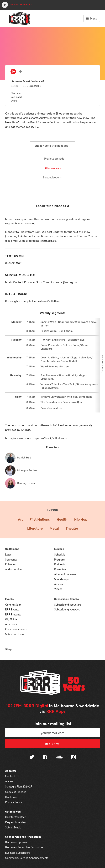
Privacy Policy (14, 802)
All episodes (53, 168)
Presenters (60, 569)
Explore (59, 549)
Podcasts (60, 564)
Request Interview (16, 822)
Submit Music (13, 827)
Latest (9, 554)
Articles (59, 584)
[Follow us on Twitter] (32, 757)
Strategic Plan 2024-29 (19, 786)
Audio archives (14, 569)
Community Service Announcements (27, 858)
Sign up (52, 744)
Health (62, 519)
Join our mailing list (52, 724)
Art (20, 519)
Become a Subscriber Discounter (24, 847)
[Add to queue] (20, 72)
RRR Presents (13, 614)
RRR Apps (56, 711)
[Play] (13, 72)
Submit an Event (15, 634)
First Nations (40, 519)
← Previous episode (53, 159)
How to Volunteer (15, 817)
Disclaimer (11, 797)
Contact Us (12, 776)
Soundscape (62, 579)
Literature (35, 528)
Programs (60, 559)
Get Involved (13, 812)
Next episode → (53, 177)
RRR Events (12, 609)
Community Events (16, 629)
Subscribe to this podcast (53, 146)
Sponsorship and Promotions (23, 837)
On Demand (12, 549)
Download (16, 97)
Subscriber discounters (68, 605)
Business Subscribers (17, 853)
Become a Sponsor (16, 842)
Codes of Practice (16, 792)
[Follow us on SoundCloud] (59, 757)
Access (9, 781)
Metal (54, 528)
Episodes (10, 564)
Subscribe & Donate (67, 599)
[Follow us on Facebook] (45, 757)
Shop (8, 649)
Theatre (72, 528)
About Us (11, 771)
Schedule (60, 554)
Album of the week (65, 574)
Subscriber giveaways (67, 609)
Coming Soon (13, 605)
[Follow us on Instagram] (73, 757)
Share (14, 101)
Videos (58, 589)
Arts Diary (11, 624)
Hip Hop (81, 519)
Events (9, 599)
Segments (11, 559)
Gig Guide (11, 619)
